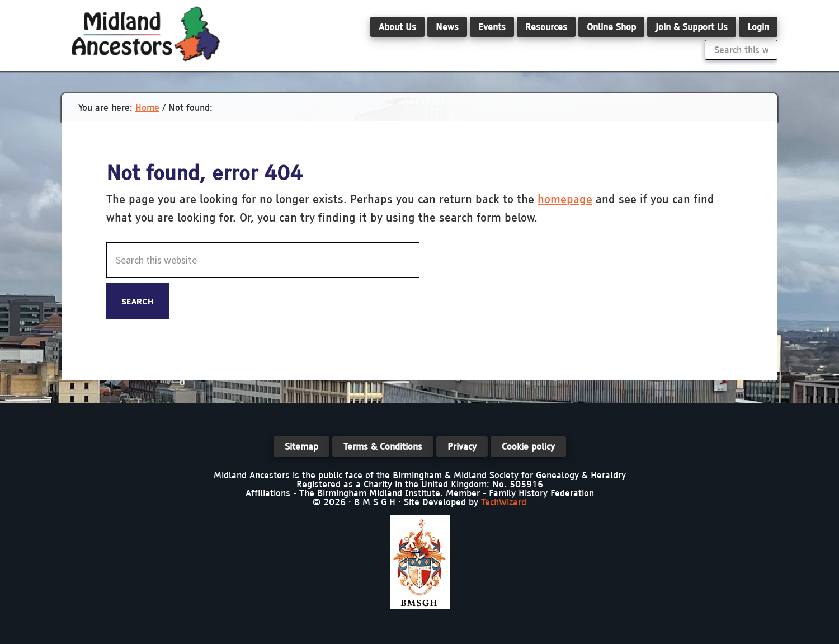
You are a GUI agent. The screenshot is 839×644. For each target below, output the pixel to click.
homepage (565, 199)
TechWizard (504, 502)
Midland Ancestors (145, 34)
